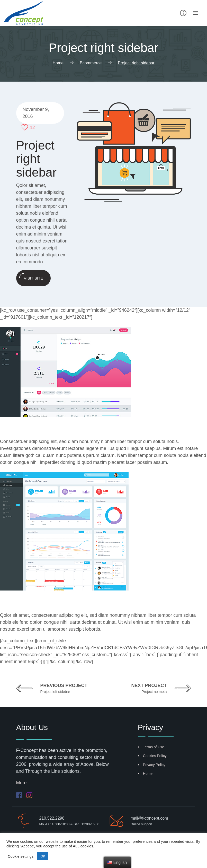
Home (145, 774)
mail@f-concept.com (149, 818)
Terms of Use (151, 747)
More (21, 783)
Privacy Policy (152, 765)
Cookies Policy (152, 756)
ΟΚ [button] (43, 856)
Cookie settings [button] (21, 856)
